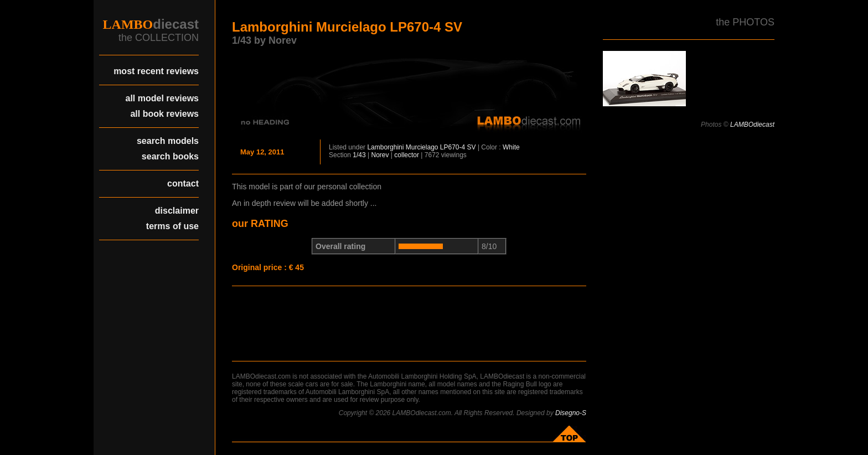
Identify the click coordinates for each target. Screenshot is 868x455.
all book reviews (164, 114)
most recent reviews (156, 71)
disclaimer (177, 211)
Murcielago (422, 147)
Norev (380, 155)
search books (170, 156)
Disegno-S (571, 413)
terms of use (172, 226)
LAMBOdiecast (752, 125)
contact (183, 183)
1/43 (359, 155)
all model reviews (162, 98)
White (511, 147)
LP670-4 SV (458, 147)
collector (407, 155)
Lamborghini (385, 147)
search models (168, 141)
